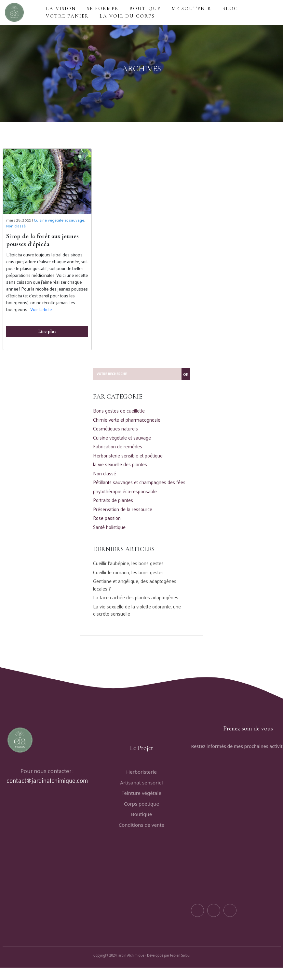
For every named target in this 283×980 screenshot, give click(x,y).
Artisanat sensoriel (141, 783)
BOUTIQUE (145, 8)
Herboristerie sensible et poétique (128, 456)
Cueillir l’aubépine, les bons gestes (128, 563)
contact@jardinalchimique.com (47, 781)
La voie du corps (127, 16)
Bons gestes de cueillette (119, 411)
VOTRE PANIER (67, 16)
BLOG (230, 8)
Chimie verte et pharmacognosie (127, 420)
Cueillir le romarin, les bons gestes (128, 572)
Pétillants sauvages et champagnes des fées (139, 482)
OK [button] (186, 374)
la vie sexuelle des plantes (120, 464)
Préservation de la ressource (123, 509)
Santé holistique (109, 527)
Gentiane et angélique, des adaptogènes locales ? (135, 585)
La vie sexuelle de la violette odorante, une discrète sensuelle (137, 610)
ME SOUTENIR (191, 8)
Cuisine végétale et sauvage (59, 220)
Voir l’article (41, 309)
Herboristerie (141, 772)
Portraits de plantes (113, 500)
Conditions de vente (141, 825)
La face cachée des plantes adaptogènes (136, 598)
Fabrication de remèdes (118, 447)
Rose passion (107, 518)
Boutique (141, 814)
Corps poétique (141, 804)
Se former (103, 8)
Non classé (16, 226)
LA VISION (61, 8)
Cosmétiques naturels (115, 429)
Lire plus (47, 331)
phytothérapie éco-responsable (125, 491)
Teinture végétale (141, 793)
